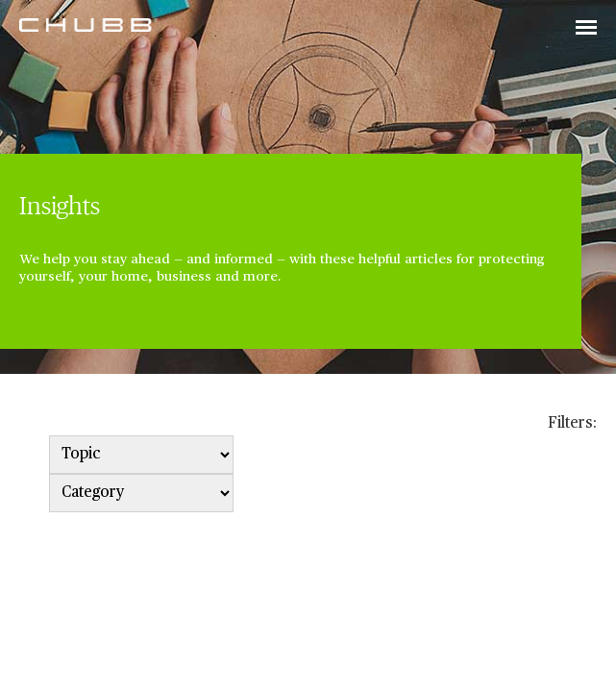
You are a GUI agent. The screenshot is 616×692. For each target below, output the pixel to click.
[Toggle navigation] (586, 29)
